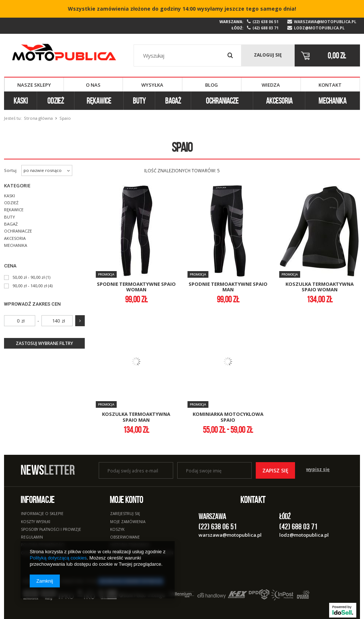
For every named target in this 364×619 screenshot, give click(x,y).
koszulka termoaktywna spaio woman (320, 287)
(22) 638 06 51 (265, 22)
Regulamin (32, 537)
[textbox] (187, 55)
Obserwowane (125, 537)
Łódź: (237, 28)
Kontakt (330, 85)
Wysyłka (152, 85)
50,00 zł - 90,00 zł (29, 277)
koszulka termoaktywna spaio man (136, 417)
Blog (212, 85)
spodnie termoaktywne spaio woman (136, 287)
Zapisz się (275, 470)
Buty (139, 101)
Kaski (21, 101)
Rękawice (99, 101)
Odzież (56, 101)
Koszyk (117, 530)
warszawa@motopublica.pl (325, 22)
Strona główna (38, 118)
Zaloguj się (268, 55)
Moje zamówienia (128, 522)
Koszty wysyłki (36, 522)
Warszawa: (231, 22)
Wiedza (271, 85)
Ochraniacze (222, 101)
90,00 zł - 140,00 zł (30, 286)
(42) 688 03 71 (265, 28)
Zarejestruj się (125, 514)
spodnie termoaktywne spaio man (228, 287)
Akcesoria (279, 101)
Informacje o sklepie (42, 514)
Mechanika (332, 101)
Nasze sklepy (34, 85)
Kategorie (17, 186)
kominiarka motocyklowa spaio (228, 417)
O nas (93, 85)
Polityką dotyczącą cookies (58, 558)
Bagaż (173, 101)
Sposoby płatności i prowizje (51, 530)
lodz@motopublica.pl (319, 28)
